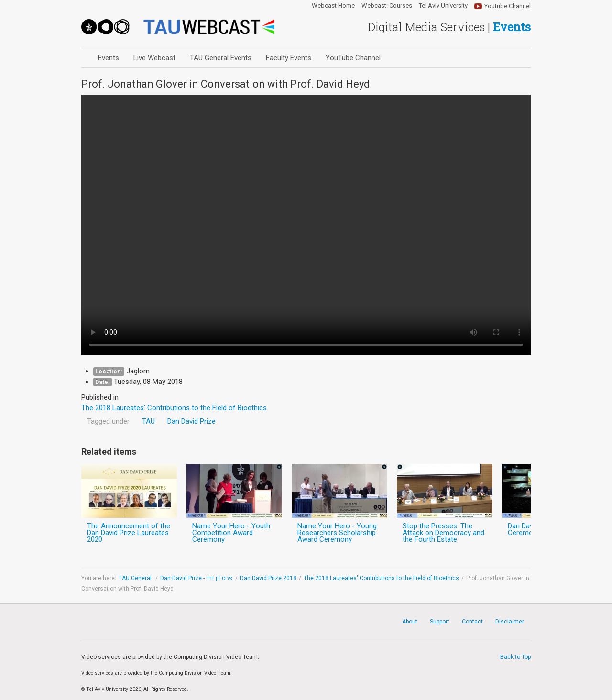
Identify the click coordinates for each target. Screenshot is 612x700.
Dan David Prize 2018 (268, 578)
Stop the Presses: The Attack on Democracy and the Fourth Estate (443, 533)
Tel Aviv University (443, 6)
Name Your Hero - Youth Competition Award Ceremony (231, 533)
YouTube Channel (353, 58)
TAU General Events (221, 58)
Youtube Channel (508, 6)
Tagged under (108, 421)
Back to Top (515, 657)
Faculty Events (289, 58)
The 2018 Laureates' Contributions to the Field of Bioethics (381, 578)
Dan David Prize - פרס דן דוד (197, 578)
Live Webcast (154, 58)
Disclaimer (510, 622)
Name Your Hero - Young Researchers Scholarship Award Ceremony (337, 533)
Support (440, 622)
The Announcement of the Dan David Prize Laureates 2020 (129, 533)
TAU (148, 421)
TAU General (136, 578)
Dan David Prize (191, 421)
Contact (472, 622)
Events (109, 58)
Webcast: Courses (387, 6)
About (410, 622)
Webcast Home (333, 6)
